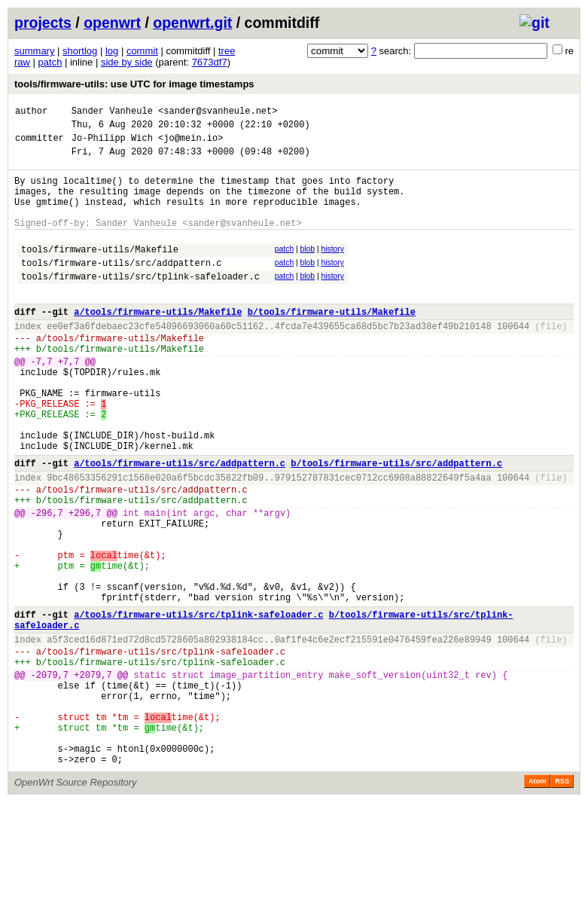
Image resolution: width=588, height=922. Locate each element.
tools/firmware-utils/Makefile (100, 272)
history (332, 269)
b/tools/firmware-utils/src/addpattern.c (396, 524)
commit (142, 51)
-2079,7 (50, 776)
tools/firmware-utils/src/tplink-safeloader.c (140, 303)
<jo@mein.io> (190, 144)
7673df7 (210, 62)
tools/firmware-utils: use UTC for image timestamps (134, 84)
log (112, 51)
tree (227, 51)
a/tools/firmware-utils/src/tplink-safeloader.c (198, 705)
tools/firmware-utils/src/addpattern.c (121, 287)
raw (22, 62)
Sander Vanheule (112, 113)
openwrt (112, 23)
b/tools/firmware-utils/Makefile (332, 343)
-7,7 (42, 402)
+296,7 (85, 583)
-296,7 (47, 583)
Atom (537, 901)
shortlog (80, 51)
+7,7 (69, 402)
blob (308, 269)
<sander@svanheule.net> (218, 113)
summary (34, 51)
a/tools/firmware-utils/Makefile (158, 343)
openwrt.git (192, 23)
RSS (562, 901)
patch (50, 62)
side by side (127, 62)
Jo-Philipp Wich (112, 144)
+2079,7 (93, 776)
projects (43, 23)
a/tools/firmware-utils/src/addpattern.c (180, 524)
